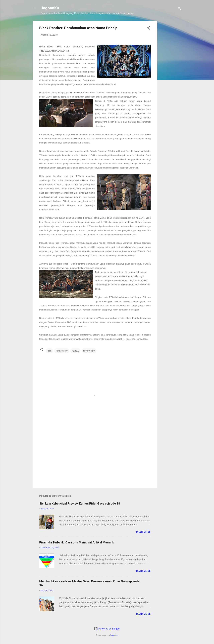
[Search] (179, 9)
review (75, 351)
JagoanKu (50, 8)
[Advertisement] (171, 71)
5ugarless (114, 635)
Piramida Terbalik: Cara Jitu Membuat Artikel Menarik (77, 542)
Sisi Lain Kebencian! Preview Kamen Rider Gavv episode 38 (80, 503)
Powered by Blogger (107, 629)
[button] (149, 28)
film (49, 351)
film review (62, 351)
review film (89, 351)
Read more (143, 532)
